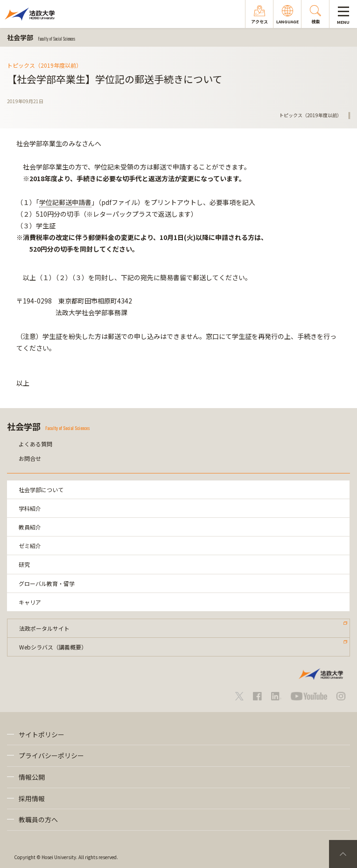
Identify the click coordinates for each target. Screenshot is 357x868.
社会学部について (41, 490)
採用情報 (32, 798)
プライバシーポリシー (51, 755)
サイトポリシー (42, 734)
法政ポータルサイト (44, 628)
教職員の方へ (38, 819)
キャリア (30, 602)
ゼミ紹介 (30, 546)
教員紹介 (30, 527)
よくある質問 (35, 444)
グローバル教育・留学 (47, 583)
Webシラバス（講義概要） (53, 647)
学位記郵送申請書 (65, 202)
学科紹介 (30, 508)
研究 (24, 564)
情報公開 (32, 777)
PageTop (343, 854)
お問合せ (30, 458)
